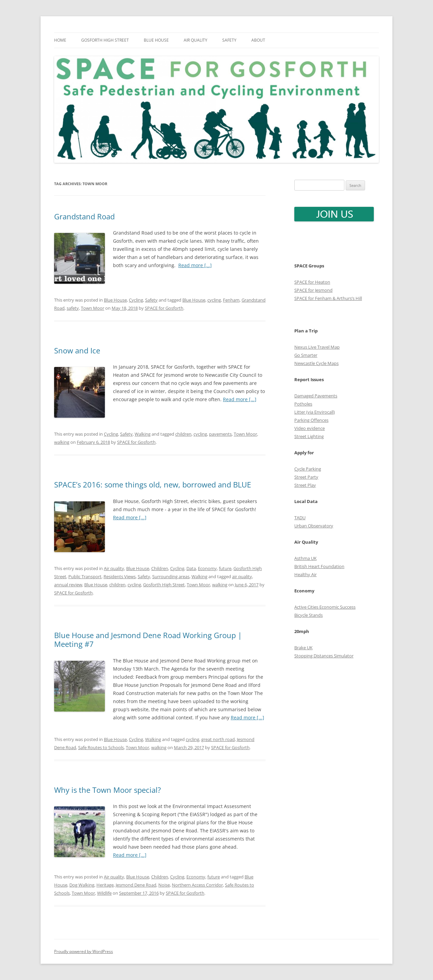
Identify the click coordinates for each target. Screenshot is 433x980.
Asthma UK (305, 558)
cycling (214, 300)
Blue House (156, 40)
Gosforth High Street (105, 40)
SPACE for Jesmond (313, 290)
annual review (68, 585)
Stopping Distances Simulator (324, 656)
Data (191, 568)
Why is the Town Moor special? (108, 790)
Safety (229, 40)
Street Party (306, 477)
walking (62, 442)
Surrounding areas (171, 576)
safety (73, 308)
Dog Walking (82, 885)
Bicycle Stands (309, 615)
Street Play (305, 485)
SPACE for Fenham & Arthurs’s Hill (328, 298)
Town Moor (93, 308)
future (225, 568)
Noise (164, 885)
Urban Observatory (314, 526)
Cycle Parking (308, 469)
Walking (143, 434)
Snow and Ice (77, 350)
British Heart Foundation (319, 566)
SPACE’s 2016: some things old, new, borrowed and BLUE (153, 484)
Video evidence (310, 428)
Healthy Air (305, 574)
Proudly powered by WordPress (84, 951)
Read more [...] (195, 265)
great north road (218, 739)
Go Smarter (306, 355)
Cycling (136, 300)
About (258, 40)
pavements (220, 434)
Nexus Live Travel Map (317, 347)
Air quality (196, 40)
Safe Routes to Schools (101, 747)
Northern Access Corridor (197, 885)
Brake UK (303, 648)
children (183, 434)
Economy (207, 568)
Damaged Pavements (316, 396)
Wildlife (104, 893)
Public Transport (85, 576)
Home (60, 40)
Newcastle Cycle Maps (316, 363)
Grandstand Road (84, 216)
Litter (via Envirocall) (315, 412)
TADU (300, 518)
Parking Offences (311, 420)
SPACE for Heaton (312, 282)
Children (160, 568)
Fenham (231, 300)
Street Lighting (309, 436)
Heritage (105, 885)
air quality (242, 576)
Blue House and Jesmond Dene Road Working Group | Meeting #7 (148, 639)
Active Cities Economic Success (325, 607)
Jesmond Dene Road (136, 885)
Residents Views (120, 576)
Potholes (303, 404)
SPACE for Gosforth (164, 308)
